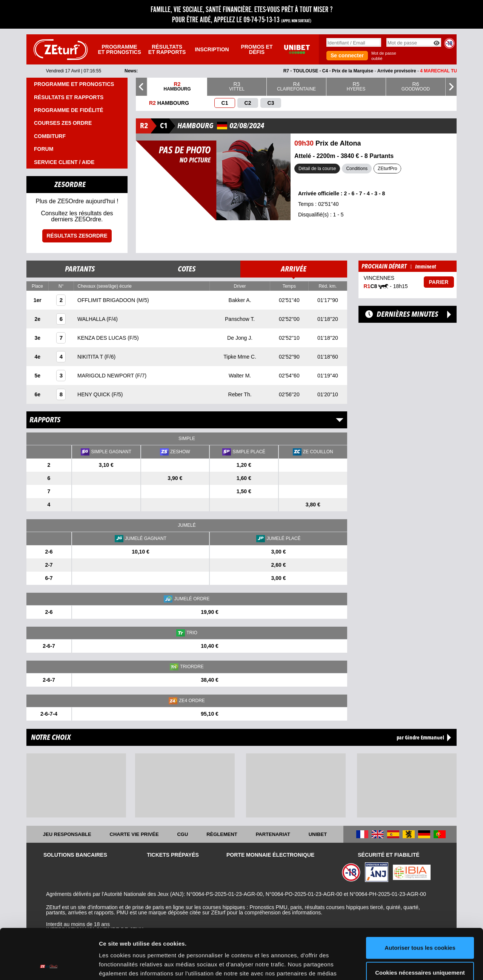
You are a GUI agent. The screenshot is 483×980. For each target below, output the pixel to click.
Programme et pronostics (119, 49)
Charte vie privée (134, 834)
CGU (182, 834)
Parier (439, 282)
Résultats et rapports (167, 49)
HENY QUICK (95, 394)
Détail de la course (317, 169)
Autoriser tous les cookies (420, 901)
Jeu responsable (67, 834)
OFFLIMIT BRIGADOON (107, 300)
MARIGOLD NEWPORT (106, 376)
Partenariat (273, 834)
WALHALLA (92, 319)
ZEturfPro (387, 169)
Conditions (357, 169)
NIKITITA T (91, 357)
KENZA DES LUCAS (102, 338)
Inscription (212, 49)
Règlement (222, 834)
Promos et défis (257, 49)
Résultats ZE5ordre (77, 236)
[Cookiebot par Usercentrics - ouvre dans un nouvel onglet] (49, 965)
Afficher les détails (124, 965)
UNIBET (318, 834)
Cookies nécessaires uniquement (420, 925)
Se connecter (347, 55)
